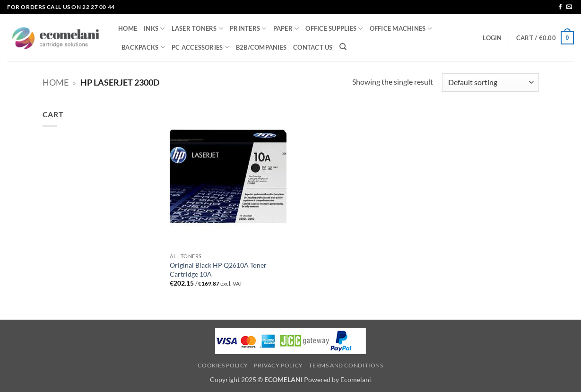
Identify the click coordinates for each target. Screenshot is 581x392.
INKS (154, 29)
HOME (128, 28)
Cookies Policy (223, 365)
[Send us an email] (569, 7)
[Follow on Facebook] (560, 7)
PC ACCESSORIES (200, 47)
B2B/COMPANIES (261, 47)
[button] (492, 38)
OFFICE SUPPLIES (334, 29)
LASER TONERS (198, 29)
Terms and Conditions (346, 365)
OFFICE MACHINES (401, 29)
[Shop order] (490, 83)
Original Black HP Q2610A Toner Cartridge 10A (218, 270)
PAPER (286, 29)
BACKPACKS (143, 47)
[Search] (343, 47)
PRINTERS (248, 29)
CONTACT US (313, 47)
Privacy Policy (278, 365)
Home (56, 82)
